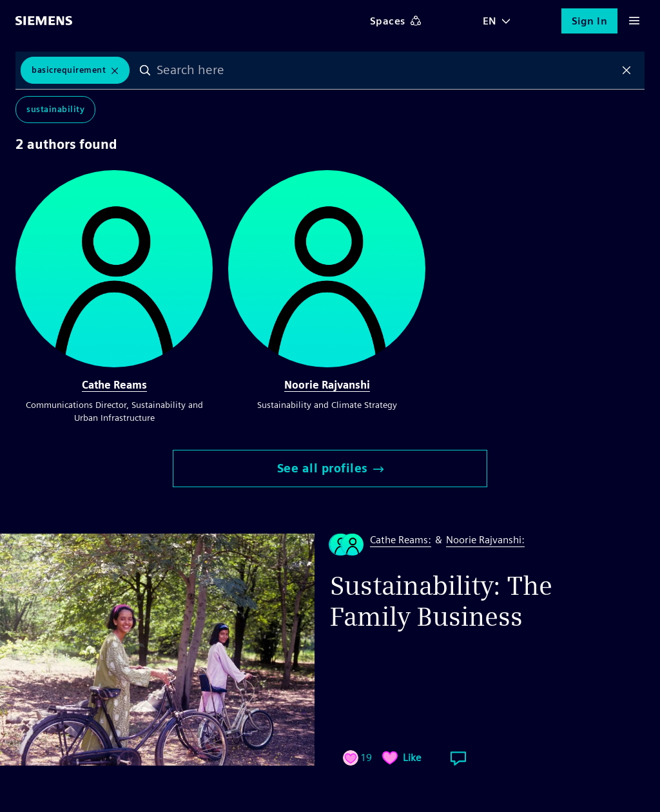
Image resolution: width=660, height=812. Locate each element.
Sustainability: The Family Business (441, 601)
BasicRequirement (69, 70)
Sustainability (55, 109)
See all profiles (330, 468)
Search (145, 70)
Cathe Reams (114, 385)
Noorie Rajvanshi (327, 385)
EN (490, 21)
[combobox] (386, 70)
